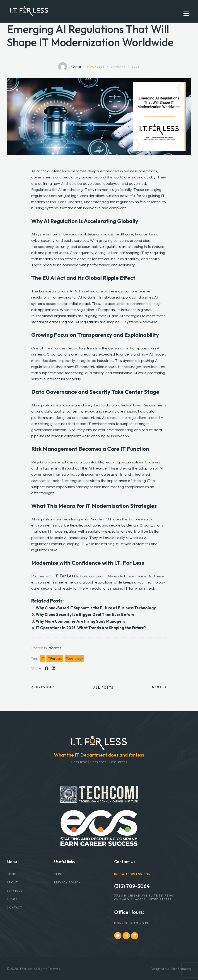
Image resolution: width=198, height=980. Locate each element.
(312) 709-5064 (132, 886)
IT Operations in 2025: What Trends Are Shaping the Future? (92, 628)
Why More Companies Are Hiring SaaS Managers (81, 621)
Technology (74, 658)
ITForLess (55, 658)
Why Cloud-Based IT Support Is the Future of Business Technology (96, 608)
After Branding (180, 969)
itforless (54, 648)
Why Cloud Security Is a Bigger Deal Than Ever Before (85, 614)
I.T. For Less (64, 576)
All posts (103, 688)
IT (43, 658)
